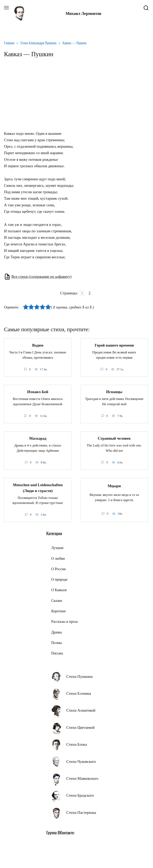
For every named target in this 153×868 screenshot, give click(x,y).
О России (58, 569)
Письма (57, 653)
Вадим (38, 345)
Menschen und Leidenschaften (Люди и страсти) (38, 488)
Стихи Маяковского (82, 778)
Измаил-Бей (38, 392)
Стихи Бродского (80, 795)
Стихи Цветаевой (80, 727)
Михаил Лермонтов (83, 13)
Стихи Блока (76, 744)
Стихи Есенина (79, 693)
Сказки (57, 601)
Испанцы (114, 392)
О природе (59, 579)
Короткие (58, 611)
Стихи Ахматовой (81, 710)
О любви (58, 559)
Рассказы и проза (64, 622)
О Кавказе (59, 590)
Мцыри (114, 486)
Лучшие (57, 548)
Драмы (56, 632)
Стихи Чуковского (81, 762)
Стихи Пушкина (79, 676)
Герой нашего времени (114, 345)
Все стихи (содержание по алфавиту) (42, 277)
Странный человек (114, 438)
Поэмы (56, 643)
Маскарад (38, 438)
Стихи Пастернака (81, 812)
